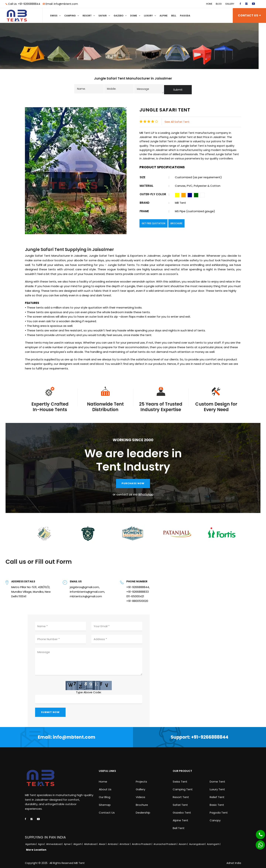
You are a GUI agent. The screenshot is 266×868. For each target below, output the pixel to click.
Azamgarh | (214, 842)
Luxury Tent (217, 788)
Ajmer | (68, 842)
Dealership (143, 811)
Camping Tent (183, 788)
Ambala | (113, 842)
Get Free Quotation (154, 222)
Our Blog (105, 795)
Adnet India (234, 861)
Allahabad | (91, 842)
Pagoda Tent (219, 811)
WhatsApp (146, 493)
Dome (134, 16)
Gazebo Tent (182, 811)
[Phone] (258, 832)
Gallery (230, 4)
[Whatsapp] (258, 843)
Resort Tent (181, 795)
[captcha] (89, 697)
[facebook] (240, 4)
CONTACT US (249, 15)
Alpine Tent (180, 819)
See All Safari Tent (177, 120)
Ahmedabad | (55, 842)
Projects (141, 780)
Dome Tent (217, 780)
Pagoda (185, 16)
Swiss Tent (180, 780)
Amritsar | (125, 842)
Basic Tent (217, 803)
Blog (219, 4)
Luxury (148, 16)
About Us (105, 788)
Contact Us (107, 811)
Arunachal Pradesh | (166, 842)
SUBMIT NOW (50, 710)
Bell (174, 16)
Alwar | (103, 842)
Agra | (42, 842)
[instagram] (246, 4)
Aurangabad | (198, 842)
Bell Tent (179, 826)
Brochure (176, 222)
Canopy (215, 819)
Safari (103, 16)
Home (209, 4)
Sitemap (105, 803)
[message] (149, 88)
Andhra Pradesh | (142, 842)
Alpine (164, 16)
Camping (70, 16)
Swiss (54, 16)
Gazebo (118, 16)
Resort (87, 16)
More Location (36, 848)
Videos (140, 795)
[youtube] (253, 4)
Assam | (184, 842)
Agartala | (31, 842)
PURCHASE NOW (133, 482)
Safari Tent (180, 803)
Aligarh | (78, 842)
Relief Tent (217, 795)
